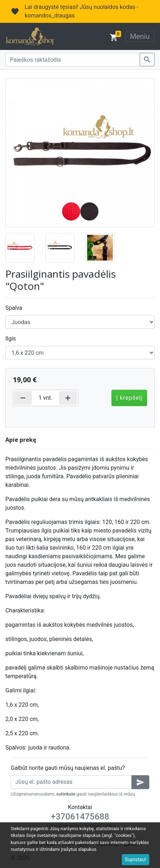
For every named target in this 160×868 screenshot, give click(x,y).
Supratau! (136, 859)
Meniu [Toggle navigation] (140, 36)
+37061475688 (80, 817)
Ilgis (11, 339)
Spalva (14, 308)
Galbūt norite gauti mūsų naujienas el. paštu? (68, 768)
